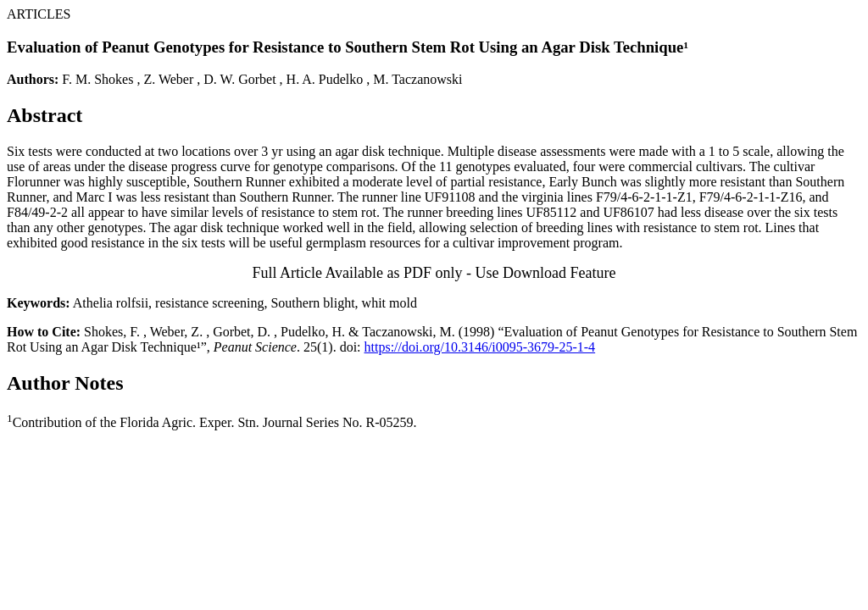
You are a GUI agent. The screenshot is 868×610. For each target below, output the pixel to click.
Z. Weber (168, 79)
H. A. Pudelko (325, 79)
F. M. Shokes (97, 79)
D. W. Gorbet (239, 79)
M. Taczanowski (417, 79)
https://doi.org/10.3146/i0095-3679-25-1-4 (480, 347)
